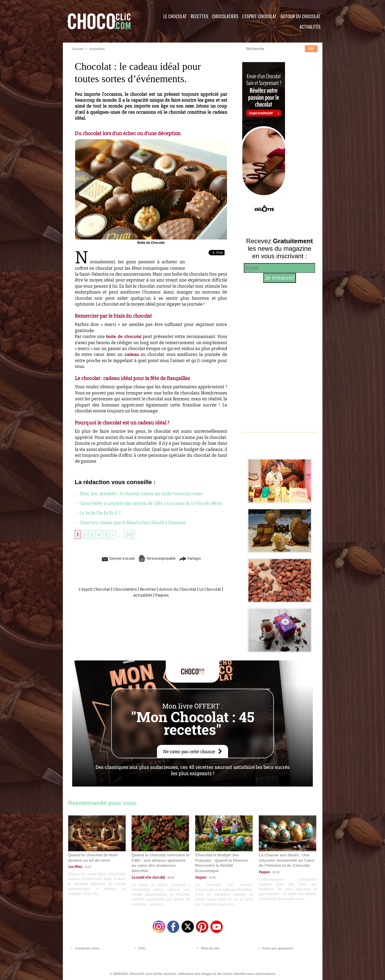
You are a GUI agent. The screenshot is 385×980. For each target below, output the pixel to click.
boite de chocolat (124, 337)
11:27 (86, 867)
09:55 (169, 872)
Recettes (199, 16)
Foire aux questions (275, 948)
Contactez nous (84, 948)
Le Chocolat (175, 16)
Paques (164, 595)
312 (130, 534)
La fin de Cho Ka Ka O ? (98, 512)
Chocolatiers (225, 16)
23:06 (211, 877)
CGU (139, 948)
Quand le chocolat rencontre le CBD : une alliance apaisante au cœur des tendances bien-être (160, 860)
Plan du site (208, 948)
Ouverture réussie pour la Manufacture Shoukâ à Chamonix (130, 522)
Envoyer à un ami (110, 558)
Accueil (78, 49)
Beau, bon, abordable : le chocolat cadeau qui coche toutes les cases (139, 493)
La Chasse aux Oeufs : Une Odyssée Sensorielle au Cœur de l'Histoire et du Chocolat (285, 860)
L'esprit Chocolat (259, 16)
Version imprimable (159, 558)
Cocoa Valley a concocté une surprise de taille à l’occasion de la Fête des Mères (149, 503)
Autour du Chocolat (301, 16)
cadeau (132, 354)
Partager (200, 558)
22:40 (274, 872)
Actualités (310, 27)
